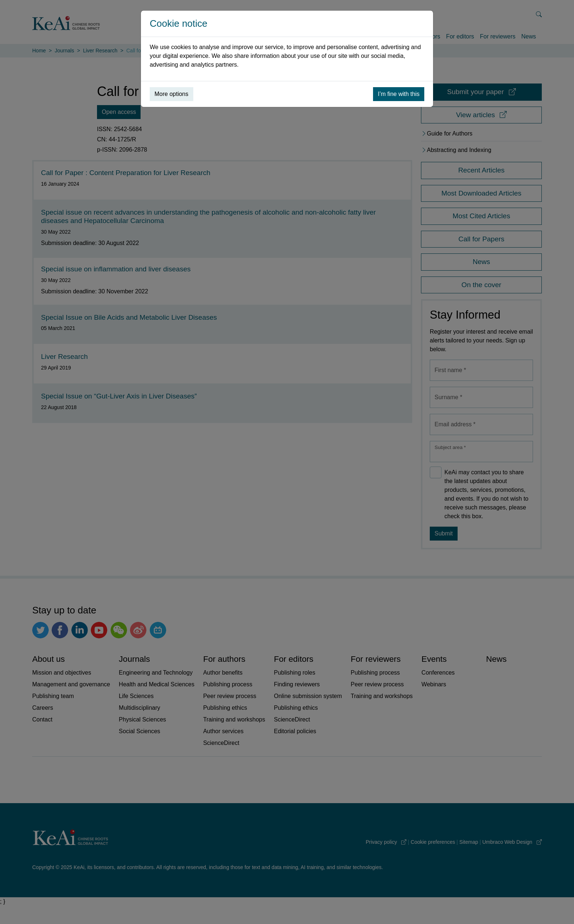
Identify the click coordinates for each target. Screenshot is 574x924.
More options (172, 94)
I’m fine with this (399, 94)
